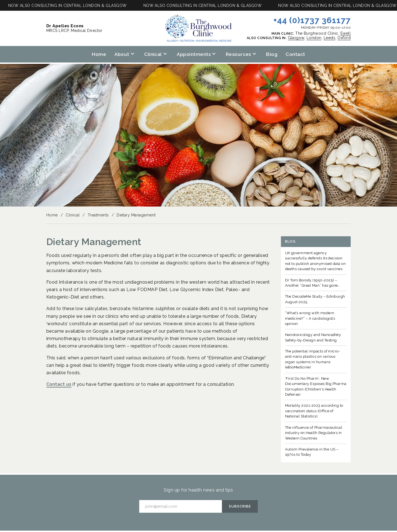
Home (99, 54)
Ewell (346, 33)
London (314, 38)
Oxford (344, 38)
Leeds (329, 38)
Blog (272, 54)
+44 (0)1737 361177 (312, 20)
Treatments (98, 215)
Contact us (59, 384)
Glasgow (296, 38)
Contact (295, 54)
